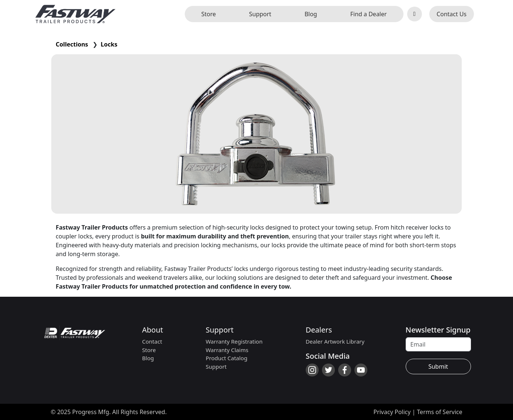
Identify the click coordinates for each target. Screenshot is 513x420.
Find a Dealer (369, 14)
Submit (438, 366)
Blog (311, 14)
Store (209, 14)
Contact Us (452, 14)
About (152, 330)
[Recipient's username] (438, 344)
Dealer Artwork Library (335, 341)
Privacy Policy (392, 412)
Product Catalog (227, 358)
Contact (152, 341)
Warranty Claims (227, 350)
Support (260, 14)
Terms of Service (440, 412)
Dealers (319, 330)
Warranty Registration (234, 341)
